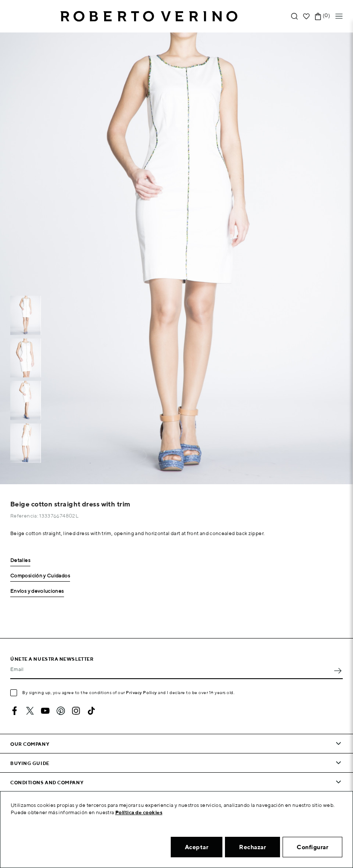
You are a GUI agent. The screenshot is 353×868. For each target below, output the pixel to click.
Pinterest (61, 711)
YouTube (45, 711)
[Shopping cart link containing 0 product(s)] (318, 16)
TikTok (91, 711)
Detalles (20, 561)
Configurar (312, 847)
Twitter (30, 711)
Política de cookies (139, 812)
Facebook (15, 711)
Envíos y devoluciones (37, 591)
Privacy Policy (141, 692)
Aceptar (197, 847)
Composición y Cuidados (40, 576)
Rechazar (252, 847)
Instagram (76, 711)
